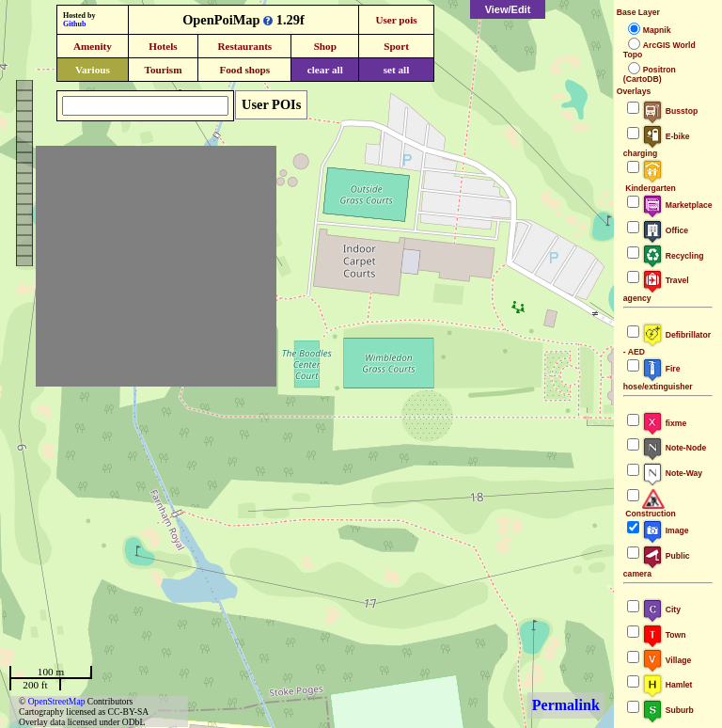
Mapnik (657, 30)
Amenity (93, 46)
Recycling (673, 256)
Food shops (244, 70)
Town (664, 635)
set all (397, 70)
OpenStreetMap (57, 701)
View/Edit (508, 9)
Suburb (668, 710)
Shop (325, 46)
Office (665, 230)
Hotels (163, 46)
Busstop (670, 111)
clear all (325, 70)
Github (74, 24)
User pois (396, 20)
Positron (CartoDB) (650, 74)
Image (666, 530)
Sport (396, 46)
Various (93, 70)
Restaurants (244, 46)
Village (667, 660)
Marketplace (677, 205)
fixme (664, 423)
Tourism (163, 70)
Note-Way (672, 473)
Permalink (566, 705)
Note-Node (674, 448)
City (661, 609)
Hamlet (667, 685)
